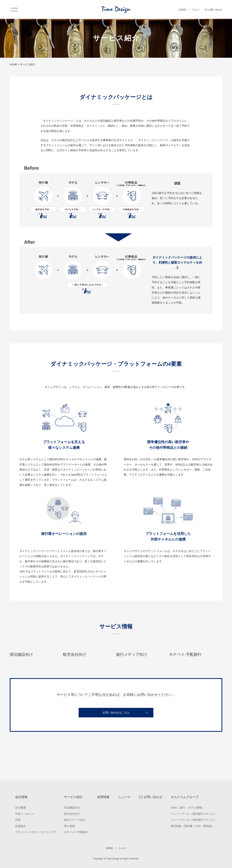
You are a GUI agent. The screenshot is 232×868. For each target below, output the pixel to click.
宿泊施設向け (72, 808)
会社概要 (21, 808)
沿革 (18, 820)
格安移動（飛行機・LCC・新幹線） (192, 826)
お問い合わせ (215, 10)
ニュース (124, 797)
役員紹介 (21, 826)
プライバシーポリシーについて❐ (35, 832)
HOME (13, 64)
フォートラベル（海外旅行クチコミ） (194, 820)
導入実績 (70, 826)
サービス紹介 (73, 797)
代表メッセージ (25, 814)
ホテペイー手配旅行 (76, 832)
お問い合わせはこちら (116, 738)
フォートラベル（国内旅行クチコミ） (194, 814)
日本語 (183, 10)
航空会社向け (72, 814)
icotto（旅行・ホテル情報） (187, 808)
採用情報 (103, 797)
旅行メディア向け (75, 820)
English (196, 10)
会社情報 (21, 797)
